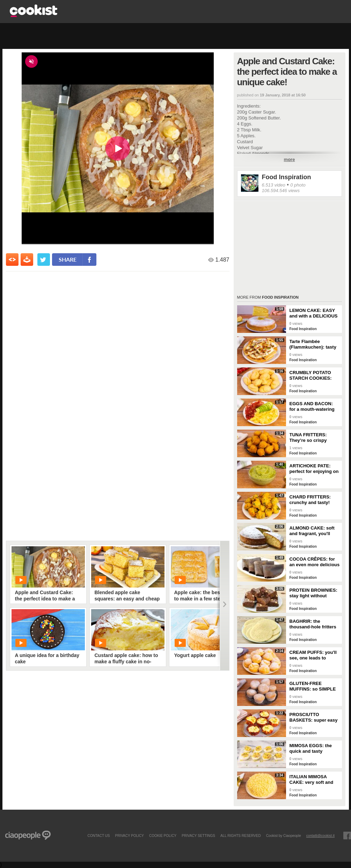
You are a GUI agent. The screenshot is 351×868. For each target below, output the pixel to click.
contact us (98, 836)
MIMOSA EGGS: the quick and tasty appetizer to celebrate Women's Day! (313, 749)
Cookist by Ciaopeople (284, 836)
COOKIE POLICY (163, 836)
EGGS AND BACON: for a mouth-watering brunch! (312, 407)
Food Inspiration (287, 177)
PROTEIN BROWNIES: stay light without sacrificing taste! (313, 593)
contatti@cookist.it (320, 836)
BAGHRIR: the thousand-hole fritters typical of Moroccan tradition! (313, 624)
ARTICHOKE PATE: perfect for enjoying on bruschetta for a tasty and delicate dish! (314, 469)
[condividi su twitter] (44, 260)
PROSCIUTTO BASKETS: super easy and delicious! (314, 717)
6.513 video (274, 185)
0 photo (298, 185)
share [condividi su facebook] (68, 259)
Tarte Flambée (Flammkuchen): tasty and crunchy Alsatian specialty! (313, 344)
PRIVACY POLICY (129, 836)
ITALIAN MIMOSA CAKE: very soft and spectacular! (312, 780)
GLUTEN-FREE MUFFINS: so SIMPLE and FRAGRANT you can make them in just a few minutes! (313, 686)
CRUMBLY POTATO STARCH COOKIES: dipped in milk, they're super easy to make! (313, 375)
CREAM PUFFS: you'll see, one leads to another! (313, 655)
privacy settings (198, 836)
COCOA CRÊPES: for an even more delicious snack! (315, 562)
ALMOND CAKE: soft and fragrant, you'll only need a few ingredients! (312, 531)
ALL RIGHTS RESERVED (241, 836)
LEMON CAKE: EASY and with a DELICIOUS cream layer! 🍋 (314, 313)
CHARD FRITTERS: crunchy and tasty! (310, 500)
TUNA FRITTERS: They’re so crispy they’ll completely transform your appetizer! (309, 438)
